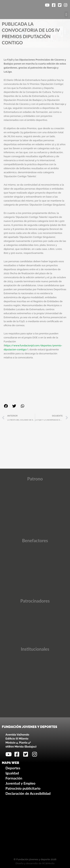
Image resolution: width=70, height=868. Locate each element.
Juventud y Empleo (20, 783)
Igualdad (12, 773)
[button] (66, 14)
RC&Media (48, 863)
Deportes (13, 768)
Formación (14, 778)
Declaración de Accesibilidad (28, 793)
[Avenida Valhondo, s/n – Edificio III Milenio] (35, 827)
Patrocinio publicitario (23, 788)
